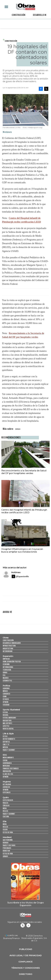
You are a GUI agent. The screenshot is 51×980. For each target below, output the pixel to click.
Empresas (6, 659)
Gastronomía (8, 840)
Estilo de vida (8, 832)
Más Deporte (7, 723)
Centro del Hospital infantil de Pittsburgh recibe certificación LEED (24, 511)
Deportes (6, 742)
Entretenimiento (9, 739)
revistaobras (23, 925)
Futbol (5, 712)
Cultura (6, 816)
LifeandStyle (7, 681)
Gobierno (6, 688)
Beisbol (6, 715)
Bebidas (6, 843)
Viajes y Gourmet (9, 750)
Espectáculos (8, 800)
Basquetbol (7, 720)
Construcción (18, 15)
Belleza (5, 811)
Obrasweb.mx (28, 925)
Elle (5, 821)
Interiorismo (8, 651)
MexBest (7, 837)
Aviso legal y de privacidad (26, 955)
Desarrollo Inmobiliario (12, 643)
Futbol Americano (9, 718)
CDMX (5, 696)
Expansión (8, 656)
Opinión (6, 702)
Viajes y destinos (9, 845)
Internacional (8, 667)
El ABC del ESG (8, 774)
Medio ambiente (8, 757)
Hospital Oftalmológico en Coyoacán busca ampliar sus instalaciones (22, 550)
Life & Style (8, 734)
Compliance (26, 962)
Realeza (5, 803)
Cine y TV (6, 744)
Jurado (5, 856)
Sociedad (6, 705)
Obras (6, 638)
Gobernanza (7, 763)
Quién (6, 798)
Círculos (6, 805)
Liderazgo (6, 787)
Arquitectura (8, 648)
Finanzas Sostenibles (11, 768)
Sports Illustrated (11, 710)
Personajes (7, 848)
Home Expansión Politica (12, 661)
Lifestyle (6, 726)
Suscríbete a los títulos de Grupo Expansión (26, 904)
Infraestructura (9, 646)
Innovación (7, 771)
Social (5, 760)
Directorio (26, 974)
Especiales (7, 792)
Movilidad (6, 766)
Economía (6, 664)
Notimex (16, 572)
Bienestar (6, 851)
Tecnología (7, 670)
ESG (4, 675)
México (5, 691)
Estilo (5, 736)
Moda (5, 808)
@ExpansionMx (22, 576)
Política (6, 686)
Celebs (5, 829)
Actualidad (7, 784)
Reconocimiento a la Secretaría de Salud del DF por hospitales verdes (24, 472)
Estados (6, 699)
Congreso (6, 694)
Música (5, 747)
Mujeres (6, 678)
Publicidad (26, 949)
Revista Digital (8, 729)
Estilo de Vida (8, 854)
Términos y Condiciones (26, 968)
